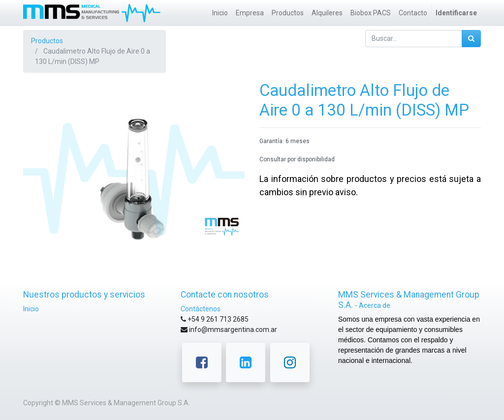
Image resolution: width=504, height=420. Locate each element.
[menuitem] (220, 13)
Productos (47, 41)
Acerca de (375, 305)
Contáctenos (201, 309)
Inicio (31, 309)
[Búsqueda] (471, 39)
